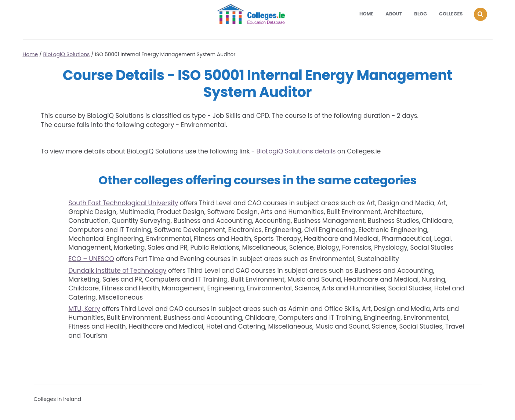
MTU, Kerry (84, 309)
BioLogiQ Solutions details (296, 151)
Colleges (451, 14)
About (394, 14)
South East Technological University (124, 203)
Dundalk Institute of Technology (118, 271)
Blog (420, 14)
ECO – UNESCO (91, 259)
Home (367, 14)
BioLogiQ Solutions (66, 54)
